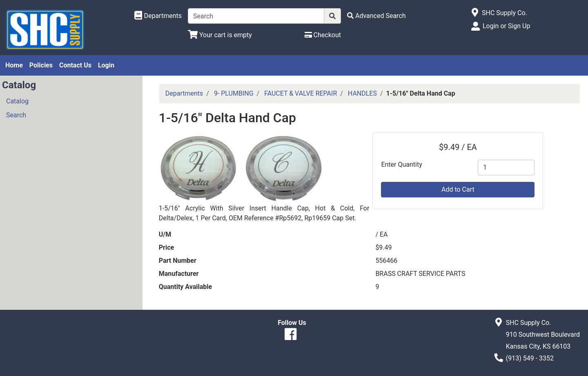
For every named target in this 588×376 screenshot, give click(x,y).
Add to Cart (458, 189)
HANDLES (362, 93)
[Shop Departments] (158, 16)
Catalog (17, 101)
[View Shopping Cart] (220, 35)
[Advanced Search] (376, 16)
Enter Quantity (401, 164)
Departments (184, 93)
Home (14, 65)
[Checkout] (323, 35)
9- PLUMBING (234, 93)
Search (16, 115)
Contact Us (75, 65)
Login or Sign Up (506, 26)
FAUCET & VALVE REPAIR (301, 93)
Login (106, 65)
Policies (41, 65)
